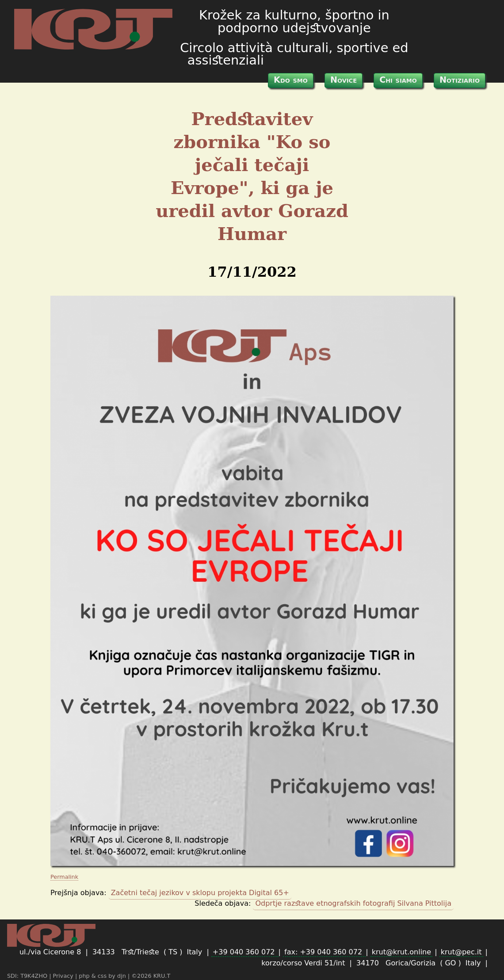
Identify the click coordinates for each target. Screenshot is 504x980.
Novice (344, 80)
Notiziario (460, 80)
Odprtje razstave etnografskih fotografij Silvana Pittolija (353, 903)
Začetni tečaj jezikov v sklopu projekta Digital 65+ (200, 893)
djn (122, 976)
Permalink (64, 877)
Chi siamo (398, 80)
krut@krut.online (401, 952)
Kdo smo (291, 80)
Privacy (64, 976)
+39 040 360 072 (245, 952)
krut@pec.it (461, 952)
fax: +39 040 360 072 (324, 952)
